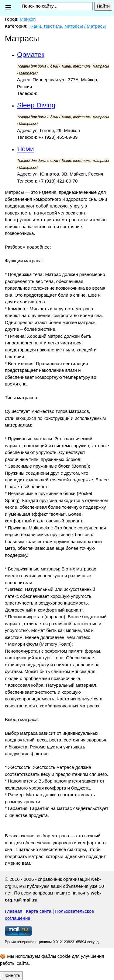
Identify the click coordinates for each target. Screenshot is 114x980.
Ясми (26, 149)
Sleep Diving (36, 105)
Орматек (31, 55)
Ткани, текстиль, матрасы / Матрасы (67, 26)
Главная (14, 911)
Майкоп (28, 19)
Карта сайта (39, 911)
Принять (11, 975)
